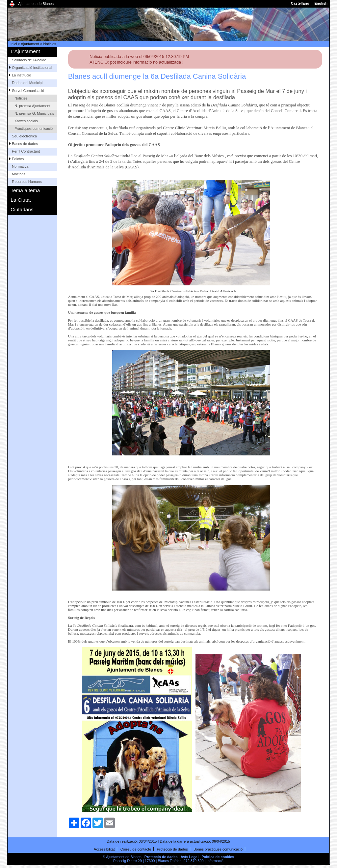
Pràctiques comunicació (34, 129)
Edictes (18, 159)
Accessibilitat (104, 849)
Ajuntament (30, 44)
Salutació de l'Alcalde (29, 60)
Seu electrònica (24, 136)
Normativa (20, 166)
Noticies (50, 44)
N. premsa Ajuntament (32, 106)
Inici (14, 44)
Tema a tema (25, 190)
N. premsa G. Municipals (34, 113)
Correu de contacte (136, 849)
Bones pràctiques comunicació (218, 849)
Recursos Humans (27, 182)
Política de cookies (218, 857)
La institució (21, 75)
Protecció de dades (172, 849)
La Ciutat (21, 200)
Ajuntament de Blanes (36, 4)
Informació (215, 861)
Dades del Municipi (27, 83)
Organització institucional (32, 68)
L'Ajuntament (25, 51)
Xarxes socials (26, 121)
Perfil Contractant (26, 151)
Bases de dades (25, 144)
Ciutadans (22, 209)
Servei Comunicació (28, 91)
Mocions (19, 174)
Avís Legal (190, 857)
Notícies (21, 98)
